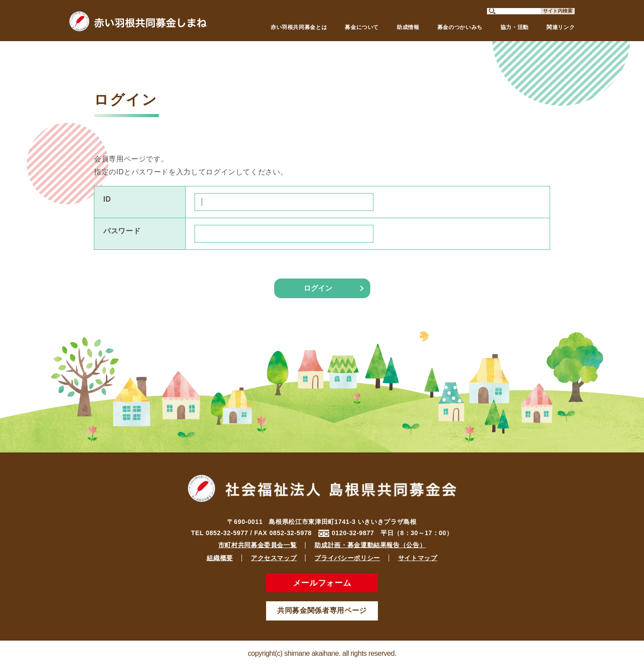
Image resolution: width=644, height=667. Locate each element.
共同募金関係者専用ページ (322, 610)
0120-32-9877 (353, 533)
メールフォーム (322, 583)
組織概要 (220, 558)
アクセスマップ (274, 558)
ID (107, 199)
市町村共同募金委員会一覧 (258, 545)
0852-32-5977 (227, 533)
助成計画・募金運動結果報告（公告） (370, 545)
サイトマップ (418, 558)
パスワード (122, 231)
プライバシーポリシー (347, 558)
